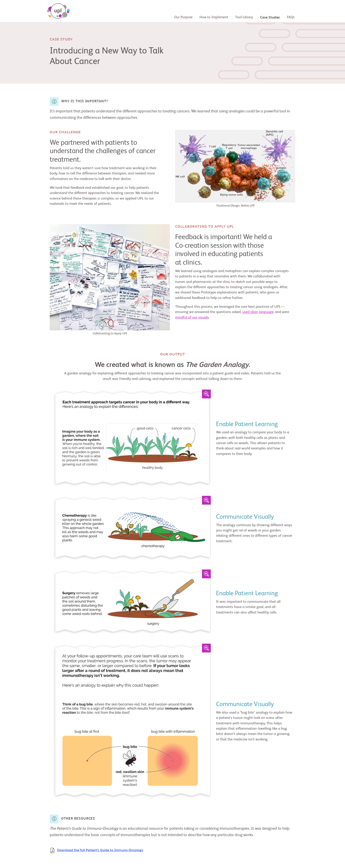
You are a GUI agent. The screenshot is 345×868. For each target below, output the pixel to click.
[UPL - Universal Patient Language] (58, 11)
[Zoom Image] (206, 394)
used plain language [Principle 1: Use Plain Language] (258, 312)
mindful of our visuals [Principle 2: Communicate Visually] (192, 318)
